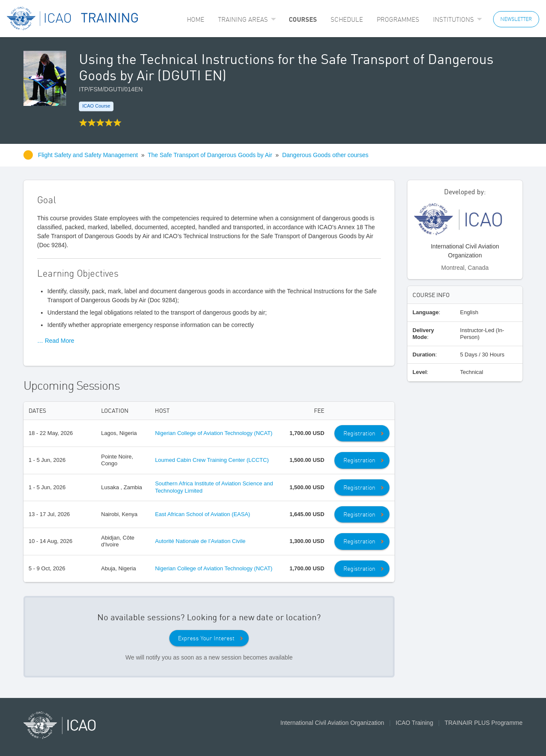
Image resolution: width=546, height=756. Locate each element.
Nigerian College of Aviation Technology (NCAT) (213, 433)
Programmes (398, 19)
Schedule (347, 19)
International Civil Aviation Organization (332, 723)
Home (196, 19)
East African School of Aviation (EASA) (202, 514)
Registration (359, 433)
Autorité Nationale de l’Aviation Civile (200, 541)
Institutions (453, 19)
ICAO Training (415, 723)
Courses (303, 19)
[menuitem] (196, 19)
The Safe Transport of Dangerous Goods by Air (210, 155)
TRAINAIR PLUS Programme (484, 723)
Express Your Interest (206, 638)
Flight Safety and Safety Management (89, 155)
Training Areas (243, 19)
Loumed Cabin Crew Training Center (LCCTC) (212, 460)
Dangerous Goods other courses (325, 155)
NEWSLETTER (516, 19)
